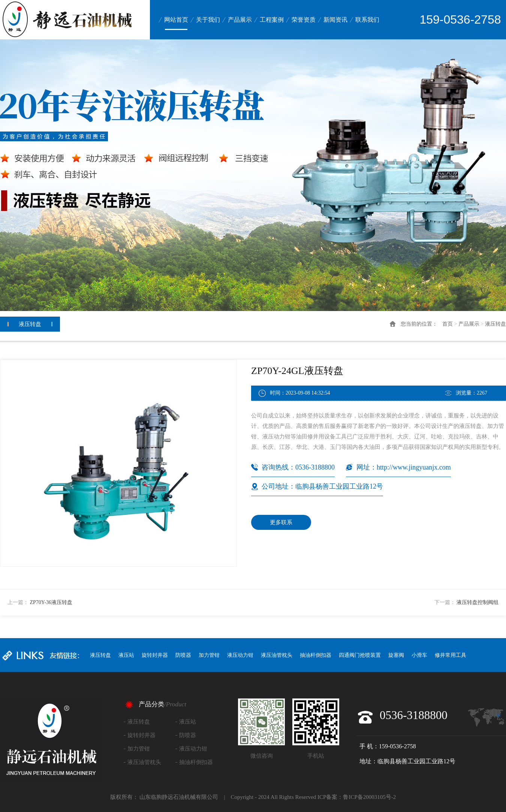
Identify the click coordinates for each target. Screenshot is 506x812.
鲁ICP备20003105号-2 (369, 797)
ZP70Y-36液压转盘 (51, 602)
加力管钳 (209, 655)
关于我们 (208, 20)
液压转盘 (496, 324)
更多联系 (281, 522)
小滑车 (419, 655)
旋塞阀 (396, 655)
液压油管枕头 (277, 655)
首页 (448, 324)
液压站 (126, 655)
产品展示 (240, 20)
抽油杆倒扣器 (316, 655)
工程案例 (272, 20)
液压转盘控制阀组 (478, 602)
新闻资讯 (335, 20)
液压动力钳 (240, 655)
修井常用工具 (451, 655)
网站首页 (176, 20)
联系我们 (367, 20)
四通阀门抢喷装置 (360, 655)
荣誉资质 (304, 20)
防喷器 (183, 655)
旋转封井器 (155, 655)
